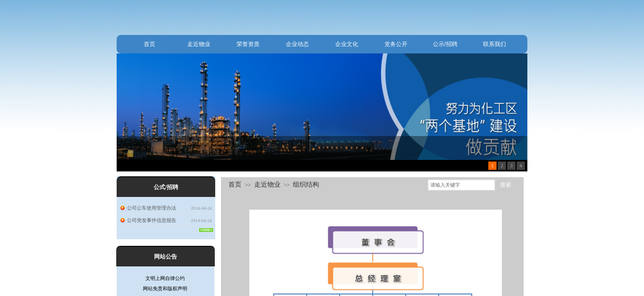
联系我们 (494, 44)
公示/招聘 (445, 44)
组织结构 (306, 184)
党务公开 (396, 44)
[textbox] (461, 185)
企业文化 (347, 44)
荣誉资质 (248, 44)
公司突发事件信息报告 (152, 220)
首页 (149, 44)
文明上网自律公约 (165, 280)
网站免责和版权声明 (165, 290)
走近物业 (199, 44)
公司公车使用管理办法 (152, 208)
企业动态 (297, 44)
